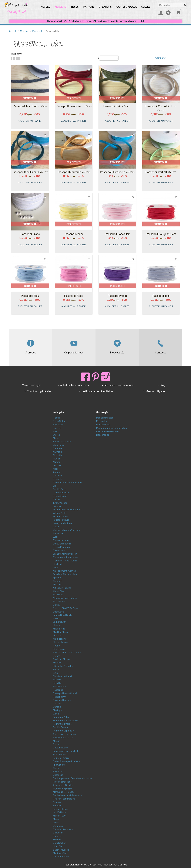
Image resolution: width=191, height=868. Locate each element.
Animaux (57, 452)
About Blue (58, 591)
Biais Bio (57, 683)
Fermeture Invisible (62, 724)
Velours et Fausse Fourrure (66, 510)
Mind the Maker (61, 632)
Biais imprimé (60, 686)
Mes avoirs (102, 421)
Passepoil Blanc (30, 234)
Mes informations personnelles (111, 428)
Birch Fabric (59, 601)
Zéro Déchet (59, 843)
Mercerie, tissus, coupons (119, 385)
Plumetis (57, 455)
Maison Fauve (60, 816)
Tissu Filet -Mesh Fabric (65, 561)
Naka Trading (60, 639)
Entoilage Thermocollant (65, 574)
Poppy (56, 646)
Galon (56, 714)
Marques (57, 584)
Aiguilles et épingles (63, 788)
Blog (162, 385)
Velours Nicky (60, 513)
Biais (55, 673)
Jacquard (58, 506)
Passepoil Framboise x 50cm (74, 106)
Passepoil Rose (74, 296)
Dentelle (57, 707)
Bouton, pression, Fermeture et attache (73, 778)
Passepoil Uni (60, 697)
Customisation (60, 748)
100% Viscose (60, 503)
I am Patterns (60, 812)
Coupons (58, 581)
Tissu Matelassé (61, 493)
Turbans (57, 836)
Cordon (57, 703)
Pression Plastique (62, 782)
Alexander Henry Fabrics (65, 598)
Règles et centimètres (64, 799)
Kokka (56, 618)
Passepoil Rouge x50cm (161, 234)
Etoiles (56, 435)
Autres (56, 472)
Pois (55, 431)
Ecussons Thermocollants (66, 751)
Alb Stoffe (58, 595)
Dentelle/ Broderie (62, 544)
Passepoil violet (117, 296)
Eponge (57, 578)
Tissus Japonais (61, 540)
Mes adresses (103, 425)
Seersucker (59, 425)
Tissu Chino (59, 550)
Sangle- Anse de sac (63, 738)
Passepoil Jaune (74, 234)
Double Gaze (59, 489)
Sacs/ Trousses (61, 850)
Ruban (56, 669)
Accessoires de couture (65, 734)
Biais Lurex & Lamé (62, 676)
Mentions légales (155, 391)
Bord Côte (58, 533)
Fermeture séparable (63, 731)
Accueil (13, 31)
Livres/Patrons (60, 809)
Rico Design (59, 649)
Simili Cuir (58, 564)
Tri (98, 58)
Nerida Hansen (60, 642)
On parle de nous (74, 352)
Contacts (160, 352)
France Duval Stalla (62, 615)
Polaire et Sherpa (61, 659)
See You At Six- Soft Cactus (67, 652)
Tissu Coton (59, 421)
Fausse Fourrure (61, 520)
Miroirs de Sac (60, 853)
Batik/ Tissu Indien (62, 442)
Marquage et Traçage (64, 792)
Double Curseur (61, 727)
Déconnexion (103, 435)
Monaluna (58, 635)
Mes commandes (105, 418)
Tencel (56, 499)
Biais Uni (57, 680)
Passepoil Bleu (30, 296)
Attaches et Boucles (63, 785)
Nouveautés (117, 352)
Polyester (58, 771)
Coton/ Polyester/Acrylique (67, 530)
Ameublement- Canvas (64, 571)
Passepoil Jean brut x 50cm (30, 106)
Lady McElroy (60, 622)
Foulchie (57, 839)
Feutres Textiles (61, 758)
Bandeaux (58, 833)
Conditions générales (39, 391)
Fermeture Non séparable (66, 721)
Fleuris (56, 438)
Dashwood (58, 612)
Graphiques (59, 445)
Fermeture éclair (61, 717)
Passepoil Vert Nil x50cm (161, 172)
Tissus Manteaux (62, 547)
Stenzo (57, 656)
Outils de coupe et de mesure (67, 795)
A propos (31, 352)
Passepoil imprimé (62, 700)
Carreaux (58, 448)
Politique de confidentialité (97, 391)
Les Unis (57, 465)
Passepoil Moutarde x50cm (74, 172)
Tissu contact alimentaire (66, 557)
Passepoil (37, 31)
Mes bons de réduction (108, 431)
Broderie (57, 806)
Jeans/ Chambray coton (65, 554)
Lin (54, 486)
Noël (55, 469)
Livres (56, 823)
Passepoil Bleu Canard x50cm (30, 172)
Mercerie (24, 31)
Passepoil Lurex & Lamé (65, 693)
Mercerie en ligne (31, 385)
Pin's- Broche (60, 754)
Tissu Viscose (60, 496)
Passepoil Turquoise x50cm (117, 172)
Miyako (57, 741)
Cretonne (58, 476)
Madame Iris (59, 629)
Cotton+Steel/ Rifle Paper (66, 608)
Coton (56, 527)
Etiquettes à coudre (63, 666)
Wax (55, 537)
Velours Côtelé (60, 516)
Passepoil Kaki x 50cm (117, 106)
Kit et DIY (58, 846)
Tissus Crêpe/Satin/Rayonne (67, 482)
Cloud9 (57, 605)
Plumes (57, 459)
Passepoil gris (161, 296)
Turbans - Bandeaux (63, 829)
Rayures (57, 428)
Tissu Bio (58, 479)
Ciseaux (57, 802)
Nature (56, 462)
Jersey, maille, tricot (63, 523)
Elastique (58, 710)
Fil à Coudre (59, 765)
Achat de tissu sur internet (75, 385)
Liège (56, 567)
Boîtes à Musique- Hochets (66, 761)
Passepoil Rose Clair (117, 234)
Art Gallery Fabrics (62, 588)
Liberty (56, 625)
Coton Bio (58, 775)
